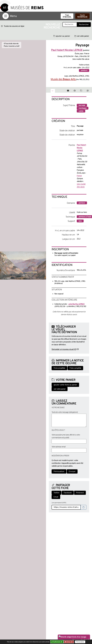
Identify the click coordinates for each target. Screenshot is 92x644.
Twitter (56, 493)
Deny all (69, 642)
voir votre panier (82, 36)
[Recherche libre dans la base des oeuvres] (70, 24)
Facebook (68, 493)
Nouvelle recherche (52, 26)
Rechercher (84, 25)
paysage (82, 105)
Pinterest (80, 493)
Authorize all (57, 642)
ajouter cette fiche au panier (65, 385)
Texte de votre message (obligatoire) (65, 412)
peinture (84, 70)
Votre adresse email (59, 447)
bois (80, 221)
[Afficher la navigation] (6, 16)
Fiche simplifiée (59, 368)
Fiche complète (75, 368)
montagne (83, 108)
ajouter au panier (62, 36)
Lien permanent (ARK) (59, 503)
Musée (82, 16)
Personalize (80, 642)
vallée (81, 111)
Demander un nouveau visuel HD (64, 349)
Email (56, 497)
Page (67, 16)
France (79, 176)
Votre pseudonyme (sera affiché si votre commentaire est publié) (66, 436)
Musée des (63, 79)
